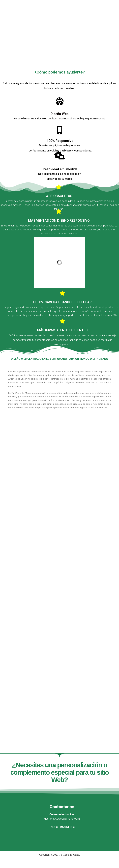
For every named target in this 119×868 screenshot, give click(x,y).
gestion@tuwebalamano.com (62, 819)
